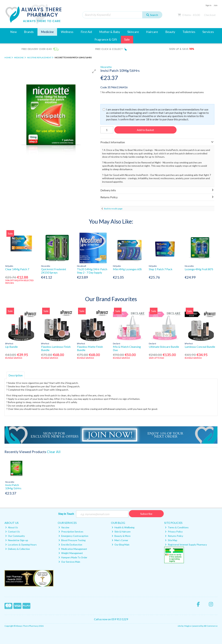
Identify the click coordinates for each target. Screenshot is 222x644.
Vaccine (64, 527)
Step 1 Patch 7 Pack (161, 269)
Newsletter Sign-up (17, 540)
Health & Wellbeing (123, 527)
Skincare (133, 32)
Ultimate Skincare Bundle (164, 347)
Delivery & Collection (18, 549)
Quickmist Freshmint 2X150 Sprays (54, 271)
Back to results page (113, 209)
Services (208, 32)
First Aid (86, 32)
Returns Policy (174, 536)
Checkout (210, 15)
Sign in (208, 5)
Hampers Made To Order (73, 557)
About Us (12, 527)
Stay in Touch (66, 514)
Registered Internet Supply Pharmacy (186, 545)
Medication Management (73, 549)
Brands (29, 32)
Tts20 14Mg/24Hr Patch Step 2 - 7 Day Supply (92, 271)
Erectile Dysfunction (70, 545)
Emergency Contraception (73, 536)
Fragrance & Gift (106, 39)
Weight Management (71, 553)
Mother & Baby (110, 32)
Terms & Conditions (177, 527)
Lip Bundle (11, 347)
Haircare (152, 32)
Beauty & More (121, 536)
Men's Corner (120, 540)
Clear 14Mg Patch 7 (17, 269)
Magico (188, 626)
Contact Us (12, 532)
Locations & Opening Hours (21, 545)
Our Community (15, 536)
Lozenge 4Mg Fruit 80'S (199, 269)
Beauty (170, 32)
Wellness (67, 32)
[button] (94, 71)
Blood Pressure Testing (72, 540)
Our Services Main (69, 562)
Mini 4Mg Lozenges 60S (127, 269)
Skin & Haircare (121, 532)
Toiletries (189, 32)
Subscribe (146, 514)
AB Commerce (211, 626)
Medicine (47, 32)
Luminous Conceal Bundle (200, 347)
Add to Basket (145, 130)
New (13, 32)
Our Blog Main (121, 545)
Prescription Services (71, 532)
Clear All (54, 452)
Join (216, 5)
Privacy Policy (174, 532)
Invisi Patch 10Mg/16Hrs (13, 487)
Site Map (171, 540)
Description (16, 375)
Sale (127, 39)
